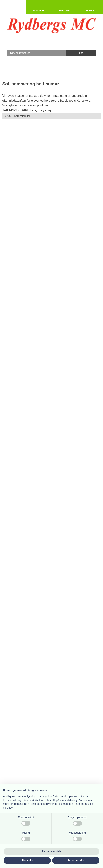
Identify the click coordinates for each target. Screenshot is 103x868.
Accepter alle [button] (76, 860)
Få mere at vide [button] (51, 851)
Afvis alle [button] (27, 860)
